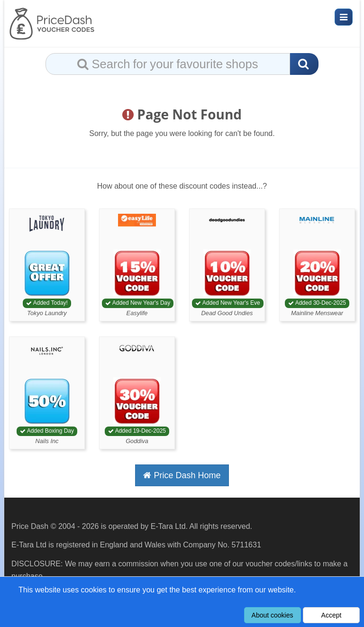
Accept (332, 615)
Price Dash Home (182, 475)
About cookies (273, 615)
